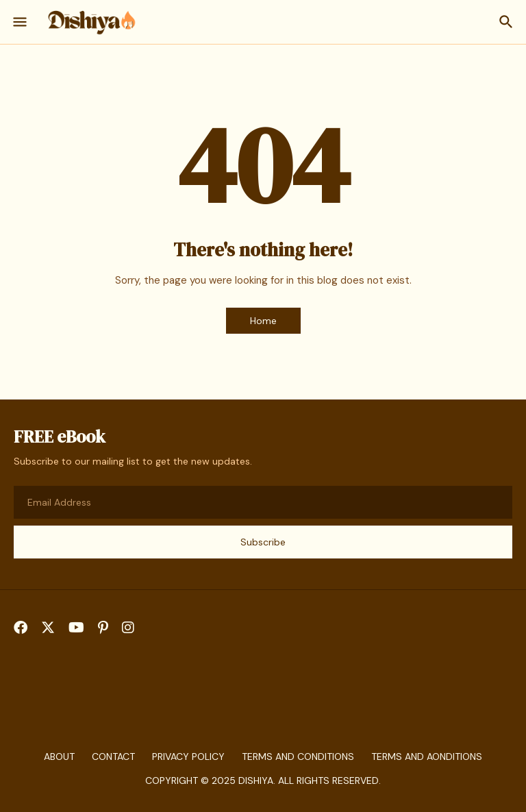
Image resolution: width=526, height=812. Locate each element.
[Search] (508, 22)
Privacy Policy (188, 756)
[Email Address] (263, 502)
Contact (113, 756)
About (59, 756)
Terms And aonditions (427, 756)
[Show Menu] (19, 22)
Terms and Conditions (298, 756)
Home (263, 321)
